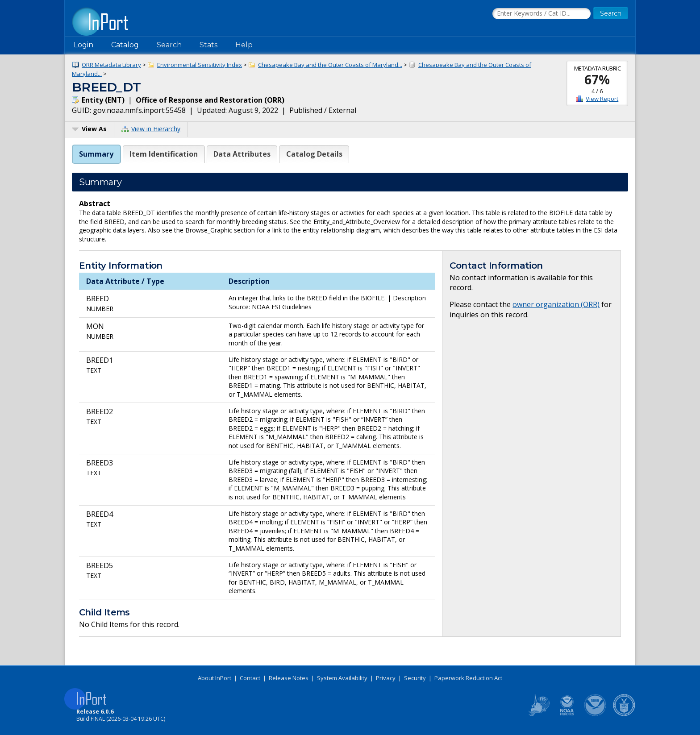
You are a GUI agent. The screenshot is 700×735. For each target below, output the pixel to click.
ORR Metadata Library (111, 65)
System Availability (342, 678)
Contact (250, 678)
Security (415, 678)
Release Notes (289, 678)
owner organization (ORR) (556, 304)
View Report (602, 99)
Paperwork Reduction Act (468, 678)
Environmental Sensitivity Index (200, 65)
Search (169, 45)
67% (597, 79)
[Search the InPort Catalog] (542, 14)
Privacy (386, 678)
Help (244, 45)
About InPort (215, 678)
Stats (208, 45)
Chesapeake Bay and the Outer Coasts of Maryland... (330, 65)
